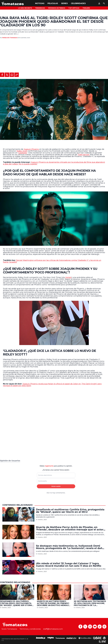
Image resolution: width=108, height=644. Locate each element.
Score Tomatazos (9, 629)
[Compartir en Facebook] (2, 75)
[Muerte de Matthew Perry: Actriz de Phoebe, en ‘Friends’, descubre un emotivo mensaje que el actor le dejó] (18, 532)
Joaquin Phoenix (31, 149)
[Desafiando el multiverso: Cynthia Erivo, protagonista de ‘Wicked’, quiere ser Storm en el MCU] (18, 514)
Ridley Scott (22, 151)
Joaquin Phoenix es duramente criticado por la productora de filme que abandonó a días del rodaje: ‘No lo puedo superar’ (54, 163)
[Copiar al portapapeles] (17, 75)
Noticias (40, 3)
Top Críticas (74, 8)
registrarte (49, 466)
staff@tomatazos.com (53, 629)
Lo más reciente (25, 8)
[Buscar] (104, 3)
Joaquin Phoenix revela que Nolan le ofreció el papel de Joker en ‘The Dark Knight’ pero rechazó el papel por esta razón (52, 385)
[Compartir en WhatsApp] (12, 75)
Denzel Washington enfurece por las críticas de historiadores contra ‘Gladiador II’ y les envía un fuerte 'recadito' (52, 261)
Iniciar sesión (56, 486)
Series (64, 3)
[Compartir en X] (7, 75)
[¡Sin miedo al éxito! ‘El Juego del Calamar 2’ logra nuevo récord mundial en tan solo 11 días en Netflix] (18, 567)
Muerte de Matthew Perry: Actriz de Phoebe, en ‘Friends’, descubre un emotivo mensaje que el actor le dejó (70, 528)
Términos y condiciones (30, 629)
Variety (68, 277)
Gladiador (23, 153)
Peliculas (53, 3)
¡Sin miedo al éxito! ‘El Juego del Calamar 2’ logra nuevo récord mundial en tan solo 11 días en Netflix (69, 565)
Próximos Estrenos (57, 8)
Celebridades (78, 3)
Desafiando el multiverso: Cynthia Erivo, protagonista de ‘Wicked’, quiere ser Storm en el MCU (70, 511)
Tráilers (86, 8)
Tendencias (40, 8)
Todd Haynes (84, 155)
